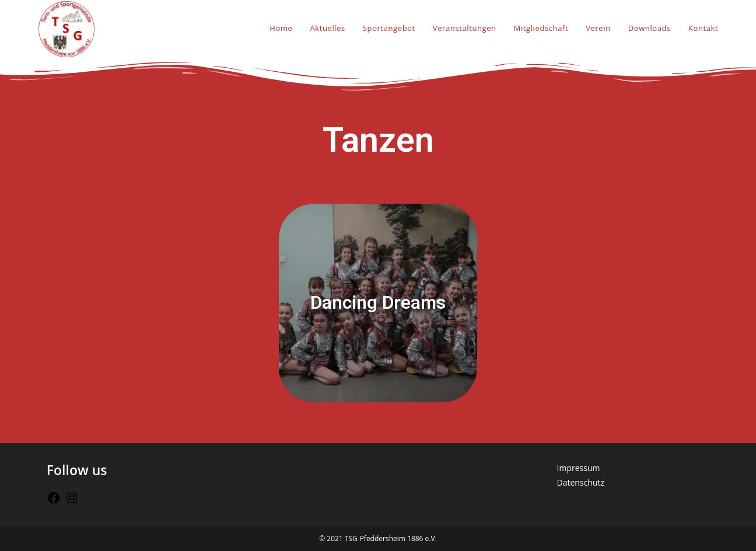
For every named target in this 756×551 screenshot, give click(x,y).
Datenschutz (581, 482)
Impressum (579, 468)
